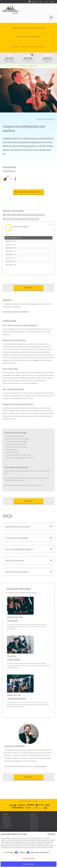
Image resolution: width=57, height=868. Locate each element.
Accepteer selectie (29, 858)
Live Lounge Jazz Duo (8, 825)
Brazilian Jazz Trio (34, 827)
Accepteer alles (29, 864)
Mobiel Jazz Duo (6, 823)
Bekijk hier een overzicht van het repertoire (16, 312)
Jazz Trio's (33, 814)
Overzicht (51, 834)
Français (52, 2)
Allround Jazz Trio (34, 821)
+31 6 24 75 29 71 (21, 766)
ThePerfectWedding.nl (9, 62)
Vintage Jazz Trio (34, 817)
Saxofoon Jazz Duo (7, 821)
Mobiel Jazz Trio (34, 829)
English (40, 2)
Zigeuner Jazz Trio (34, 831)
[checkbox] (7, 852)
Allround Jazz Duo (7, 817)
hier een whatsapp (40, 766)
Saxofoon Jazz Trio (35, 823)
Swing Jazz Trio (34, 819)
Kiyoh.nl (28, 62)
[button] (51, 18)
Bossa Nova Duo (7, 827)
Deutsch (46, 2)
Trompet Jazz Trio (34, 825)
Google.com (47, 62)
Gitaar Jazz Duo (6, 819)
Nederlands (34, 2)
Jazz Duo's (5, 814)
